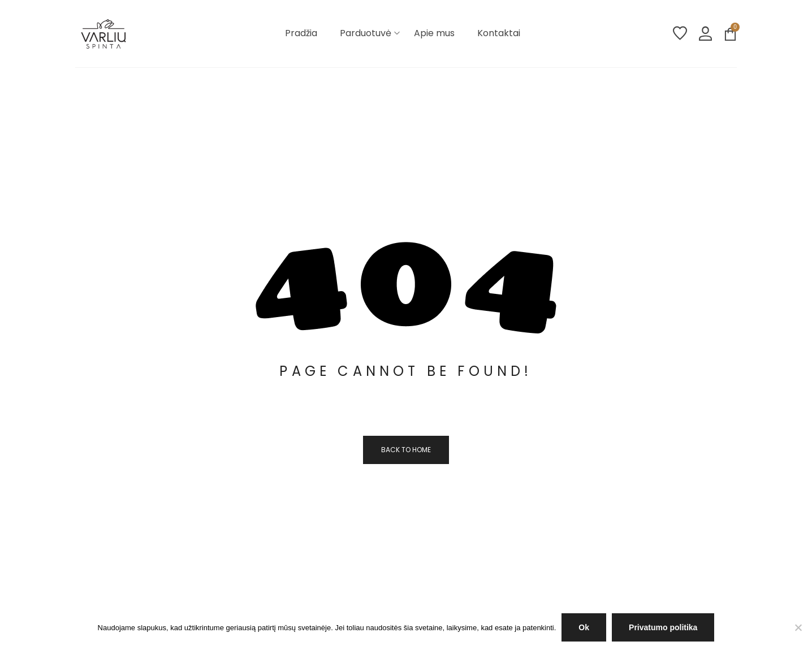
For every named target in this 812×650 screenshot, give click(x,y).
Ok (584, 627)
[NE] (798, 627)
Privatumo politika (663, 627)
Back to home (406, 450)
